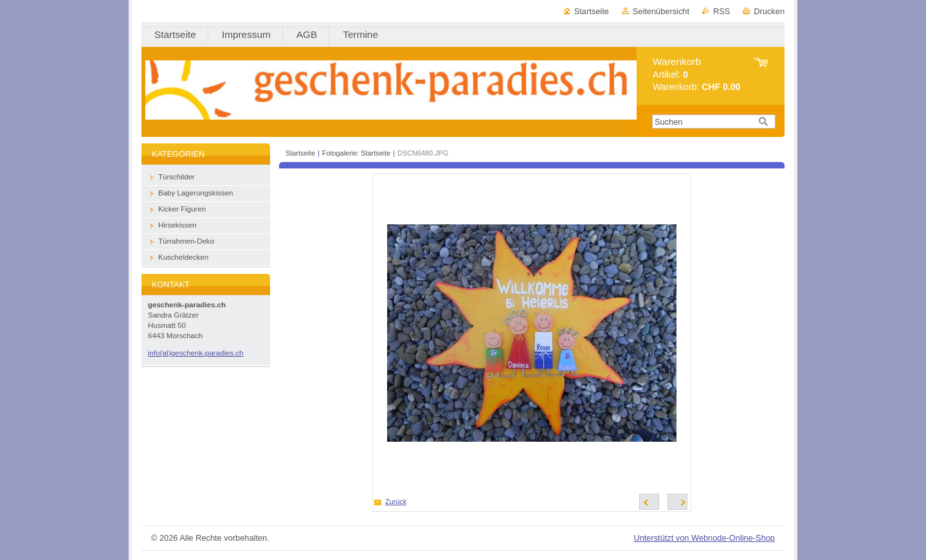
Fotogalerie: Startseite (356, 153)
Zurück (396, 501)
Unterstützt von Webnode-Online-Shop (704, 538)
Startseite (592, 11)
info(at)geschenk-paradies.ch (196, 353)
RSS (722, 11)
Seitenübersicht (661, 11)
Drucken (769, 11)
